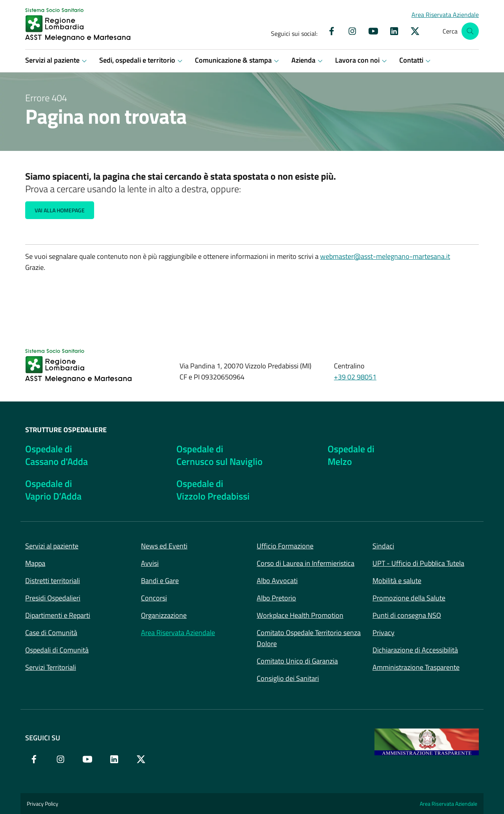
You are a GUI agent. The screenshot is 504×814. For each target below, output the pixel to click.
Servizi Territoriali (51, 667)
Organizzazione (164, 615)
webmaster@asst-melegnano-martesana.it (385, 256)
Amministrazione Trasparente (416, 667)
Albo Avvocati (277, 581)
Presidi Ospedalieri (53, 598)
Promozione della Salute (409, 598)
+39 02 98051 (355, 377)
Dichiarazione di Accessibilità (415, 650)
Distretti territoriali (53, 581)
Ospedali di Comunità (57, 650)
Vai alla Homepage (60, 210)
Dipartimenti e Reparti (58, 615)
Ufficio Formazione (285, 546)
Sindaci (383, 546)
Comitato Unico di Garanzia (297, 661)
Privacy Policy (43, 804)
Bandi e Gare (160, 581)
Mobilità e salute (397, 581)
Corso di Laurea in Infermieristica (306, 563)
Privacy (384, 633)
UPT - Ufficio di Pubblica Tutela (418, 563)
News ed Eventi (164, 546)
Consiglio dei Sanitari (288, 678)
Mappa (35, 563)
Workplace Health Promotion (300, 615)
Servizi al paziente (52, 546)
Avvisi (150, 563)
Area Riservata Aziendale (178, 633)
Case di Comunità (51, 633)
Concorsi (154, 598)
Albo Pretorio (276, 598)
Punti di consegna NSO (407, 615)
